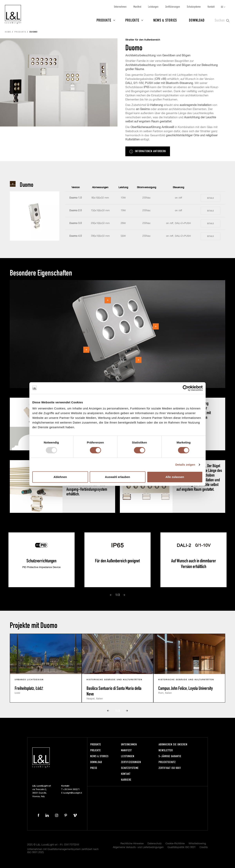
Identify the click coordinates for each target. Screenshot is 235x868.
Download (197, 20)
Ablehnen (60, 477)
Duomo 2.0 (75, 211)
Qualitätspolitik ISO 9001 (182, 847)
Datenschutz (155, 844)
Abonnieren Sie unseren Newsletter (173, 747)
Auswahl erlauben (117, 477)
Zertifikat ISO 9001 (170, 768)
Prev (111, 595)
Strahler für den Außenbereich (143, 40)
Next (124, 595)
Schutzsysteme (194, 7)
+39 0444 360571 (71, 789)
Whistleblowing (197, 844)
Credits (204, 847)
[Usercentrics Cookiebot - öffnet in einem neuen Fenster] (186, 388)
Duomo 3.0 (75, 223)
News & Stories (165, 20)
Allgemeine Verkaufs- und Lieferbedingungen (138, 847)
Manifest (137, 7)
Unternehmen (120, 7)
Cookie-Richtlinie (175, 844)
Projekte (132, 20)
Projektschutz (167, 762)
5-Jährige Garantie (170, 756)
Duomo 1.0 (75, 198)
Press (94, 768)
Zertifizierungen (173, 7)
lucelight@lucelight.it (73, 793)
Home (8, 32)
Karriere (126, 780)
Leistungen (153, 7)
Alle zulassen (175, 477)
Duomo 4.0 (75, 236)
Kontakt (211, 7)
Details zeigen (185, 465)
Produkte (104, 20)
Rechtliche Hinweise (132, 844)
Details (211, 198)
